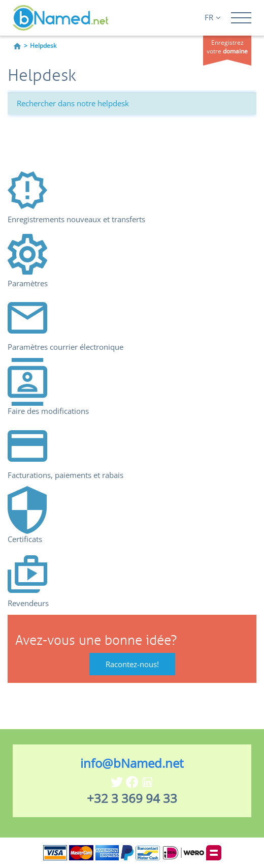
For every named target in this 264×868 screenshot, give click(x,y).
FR (213, 17)
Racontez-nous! (132, 664)
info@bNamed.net (132, 763)
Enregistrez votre (227, 47)
